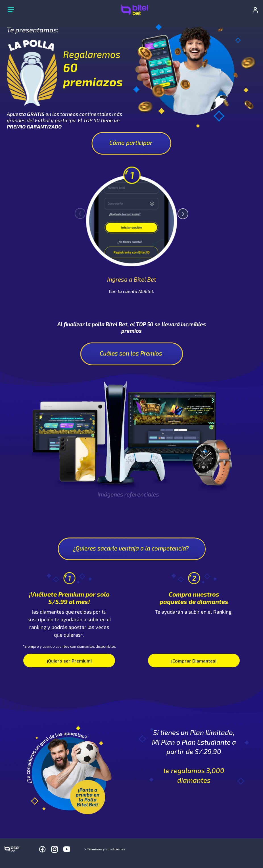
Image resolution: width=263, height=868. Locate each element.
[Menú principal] (11, 10)
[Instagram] (55, 849)
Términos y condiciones (106, 849)
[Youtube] (67, 849)
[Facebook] (42, 849)
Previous (83, 211)
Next (180, 211)
